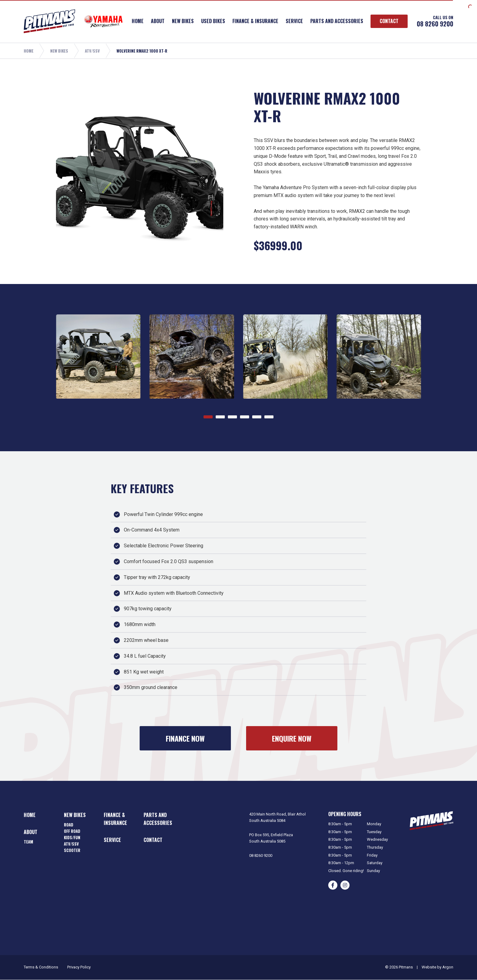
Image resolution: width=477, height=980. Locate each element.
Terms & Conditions (41, 967)
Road (69, 825)
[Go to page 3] (232, 417)
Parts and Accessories (337, 21)
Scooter (72, 850)
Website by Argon (437, 967)
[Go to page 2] (220, 417)
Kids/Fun (72, 837)
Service (294, 21)
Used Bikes (213, 21)
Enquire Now (292, 738)
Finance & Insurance (255, 21)
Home (138, 21)
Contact (389, 21)
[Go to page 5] (257, 417)
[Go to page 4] (245, 417)
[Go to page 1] (208, 417)
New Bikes (183, 21)
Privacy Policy (79, 967)
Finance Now (185, 738)
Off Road (72, 831)
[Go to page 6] (269, 417)
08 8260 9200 (435, 24)
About (158, 21)
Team (28, 842)
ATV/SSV (71, 844)
